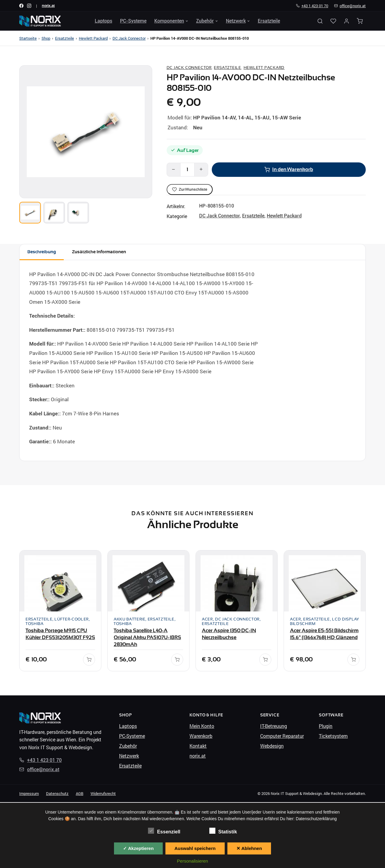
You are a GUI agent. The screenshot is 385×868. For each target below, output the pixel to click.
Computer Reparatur (282, 736)
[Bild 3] (78, 213)
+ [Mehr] (201, 169)
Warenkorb (201, 736)
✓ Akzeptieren (138, 848)
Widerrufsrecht (103, 794)
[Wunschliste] (333, 21)
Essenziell (164, 831)
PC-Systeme (133, 21)
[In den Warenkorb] (89, 660)
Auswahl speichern (195, 848)
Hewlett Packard (93, 38)
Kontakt (198, 746)
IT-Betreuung (274, 726)
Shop (46, 38)
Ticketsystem (333, 736)
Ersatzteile (269, 21)
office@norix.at (350, 6)
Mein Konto (202, 726)
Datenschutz (57, 794)
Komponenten (171, 21)
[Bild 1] (30, 213)
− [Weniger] (173, 169)
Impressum (29, 794)
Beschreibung (43, 252)
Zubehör (207, 21)
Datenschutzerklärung (316, 819)
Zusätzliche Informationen (103, 252)
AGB (80, 794)
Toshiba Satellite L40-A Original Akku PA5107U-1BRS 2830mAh (147, 638)
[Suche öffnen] (320, 21)
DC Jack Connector (129, 38)
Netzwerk (238, 21)
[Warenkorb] (360, 21)
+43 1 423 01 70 (312, 6)
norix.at (48, 6)
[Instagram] (29, 6)
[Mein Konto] (346, 21)
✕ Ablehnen (249, 848)
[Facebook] (21, 6)
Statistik (223, 831)
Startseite (28, 38)
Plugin (326, 726)
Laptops (103, 21)
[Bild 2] (54, 213)
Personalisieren (192, 861)
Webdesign (272, 746)
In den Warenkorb (289, 169)
